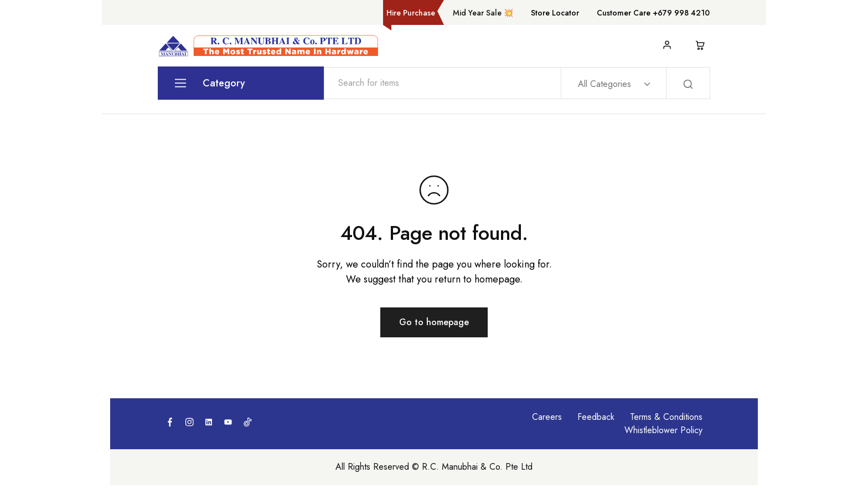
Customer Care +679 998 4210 (653, 13)
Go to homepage (434, 322)
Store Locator (555, 13)
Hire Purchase (411, 13)
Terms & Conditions (666, 417)
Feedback (596, 417)
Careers (547, 417)
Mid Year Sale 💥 (483, 13)
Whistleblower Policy (663, 430)
